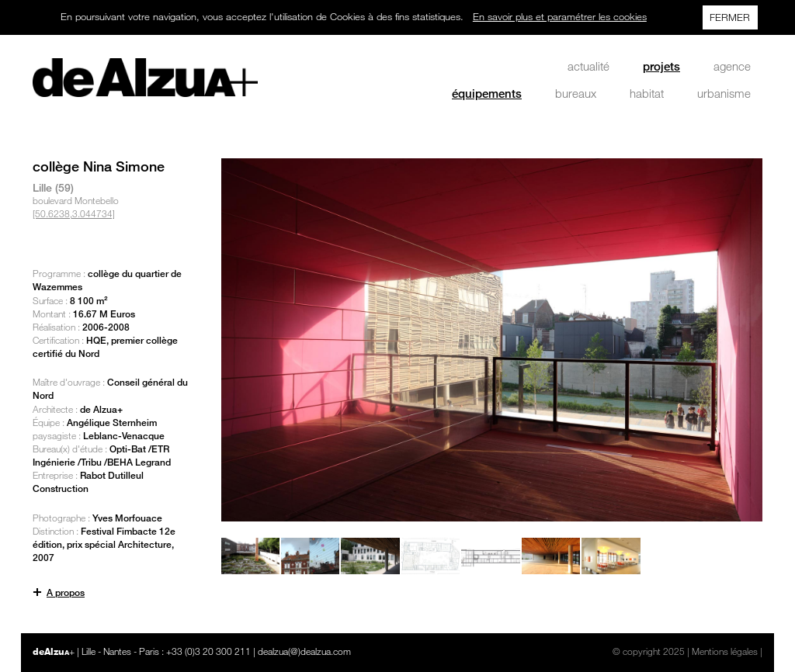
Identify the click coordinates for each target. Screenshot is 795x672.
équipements (487, 93)
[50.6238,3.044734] (74, 213)
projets (661, 66)
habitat (647, 93)
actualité (588, 66)
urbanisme (724, 93)
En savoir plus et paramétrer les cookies (560, 16)
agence (732, 66)
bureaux (576, 93)
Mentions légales (725, 651)
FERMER (730, 17)
